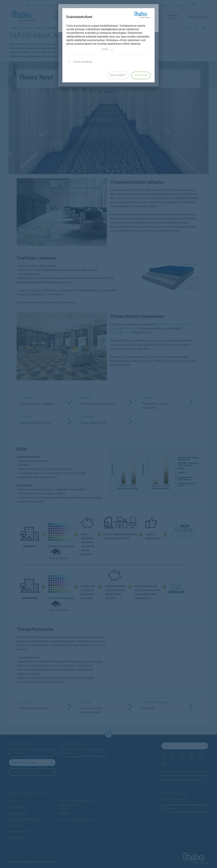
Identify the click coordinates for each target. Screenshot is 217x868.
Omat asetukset (79, 62)
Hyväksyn (141, 75)
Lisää (107, 50)
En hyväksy (118, 75)
